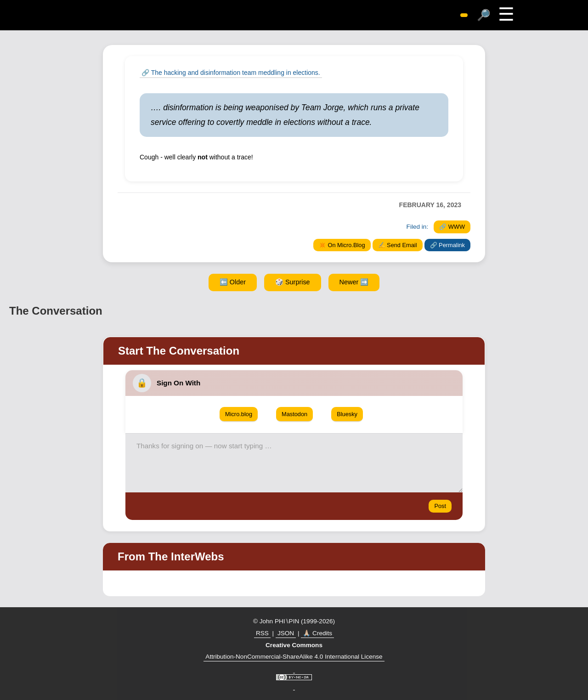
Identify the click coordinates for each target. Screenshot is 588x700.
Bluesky (347, 414)
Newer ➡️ (354, 282)
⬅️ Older (233, 282)
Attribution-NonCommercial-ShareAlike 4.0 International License (294, 657)
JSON (286, 633)
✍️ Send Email (398, 245)
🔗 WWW (452, 227)
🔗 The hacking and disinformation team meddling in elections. (231, 73)
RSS (262, 633)
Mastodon (294, 414)
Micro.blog (239, 414)
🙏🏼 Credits (317, 633)
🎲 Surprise (293, 282)
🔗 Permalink (447, 245)
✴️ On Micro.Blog (342, 245)
